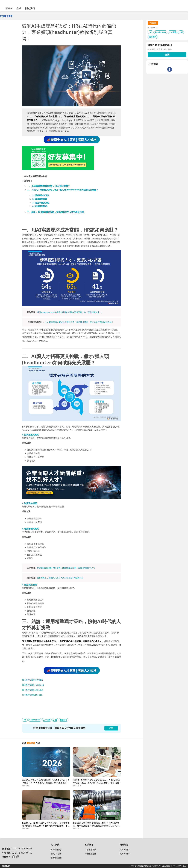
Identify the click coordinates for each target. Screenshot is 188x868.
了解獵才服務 (91, 850)
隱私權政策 (6, 866)
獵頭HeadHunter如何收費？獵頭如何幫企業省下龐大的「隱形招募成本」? (70, 312)
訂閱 (167, 55)
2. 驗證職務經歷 (40, 199)
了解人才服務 (56, 854)
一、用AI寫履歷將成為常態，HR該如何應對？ (49, 186)
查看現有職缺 (56, 850)
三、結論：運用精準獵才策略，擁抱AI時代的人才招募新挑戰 (55, 212)
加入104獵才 (125, 854)
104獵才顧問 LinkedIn (32, 690)
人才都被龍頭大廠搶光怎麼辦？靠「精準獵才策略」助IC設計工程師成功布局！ (79, 322)
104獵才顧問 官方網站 (32, 680)
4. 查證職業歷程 (40, 206)
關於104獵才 (125, 850)
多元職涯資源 (56, 858)
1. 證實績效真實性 (41, 195)
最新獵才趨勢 (91, 854)
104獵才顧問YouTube (32, 695)
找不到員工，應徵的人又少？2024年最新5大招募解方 (60, 578)
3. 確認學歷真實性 (41, 203)
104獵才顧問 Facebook (33, 685)
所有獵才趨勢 (6, 16)
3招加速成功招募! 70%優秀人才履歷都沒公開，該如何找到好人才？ (66, 568)
